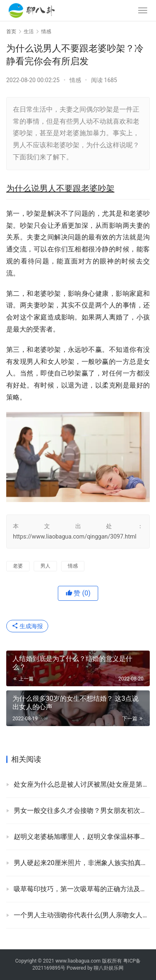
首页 (11, 32)
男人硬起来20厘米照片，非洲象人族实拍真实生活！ (82, 863)
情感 (75, 80)
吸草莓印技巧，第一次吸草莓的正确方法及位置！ (82, 889)
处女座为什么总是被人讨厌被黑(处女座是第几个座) (82, 784)
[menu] (143, 10)
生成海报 (27, 626)
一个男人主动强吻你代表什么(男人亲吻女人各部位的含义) (82, 915)
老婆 (18, 566)
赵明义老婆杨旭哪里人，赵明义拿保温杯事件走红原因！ (82, 837)
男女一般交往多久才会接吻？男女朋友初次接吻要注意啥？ (82, 811)
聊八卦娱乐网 (109, 968)
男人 (45, 566)
